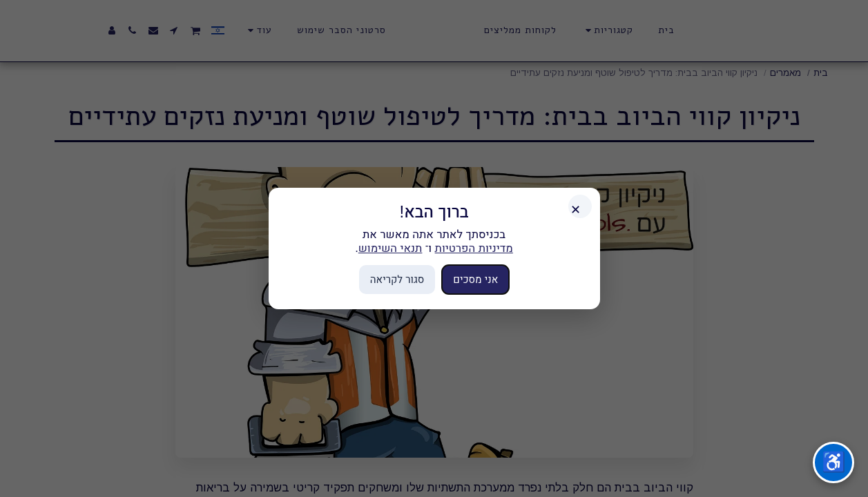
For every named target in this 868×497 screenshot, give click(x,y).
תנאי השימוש (390, 248)
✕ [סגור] (576, 210)
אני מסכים (475, 279)
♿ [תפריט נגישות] (834, 462)
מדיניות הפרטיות (474, 248)
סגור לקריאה (397, 279)
